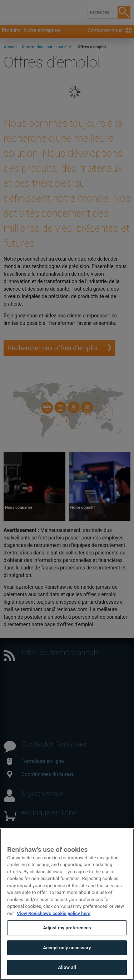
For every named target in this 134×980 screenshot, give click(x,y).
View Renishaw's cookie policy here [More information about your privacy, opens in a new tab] (54, 913)
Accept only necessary (67, 948)
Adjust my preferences (67, 928)
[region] (67, 904)
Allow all (67, 967)
